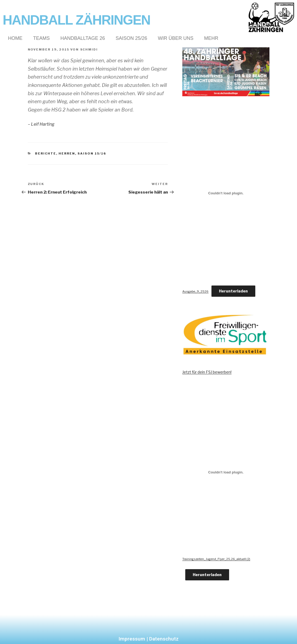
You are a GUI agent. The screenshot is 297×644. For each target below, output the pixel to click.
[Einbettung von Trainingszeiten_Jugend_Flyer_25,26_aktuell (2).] (226, 472)
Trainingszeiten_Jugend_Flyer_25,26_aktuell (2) (216, 559)
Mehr (211, 38)
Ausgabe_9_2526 (195, 291)
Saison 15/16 (92, 153)
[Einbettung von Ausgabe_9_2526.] (226, 193)
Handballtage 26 (83, 38)
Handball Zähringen (76, 20)
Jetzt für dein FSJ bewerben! (207, 372)
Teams (41, 38)
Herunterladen (233, 291)
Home (15, 38)
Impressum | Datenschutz (149, 639)
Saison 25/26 (131, 38)
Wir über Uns (176, 38)
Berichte (46, 153)
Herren (67, 153)
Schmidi (89, 49)
